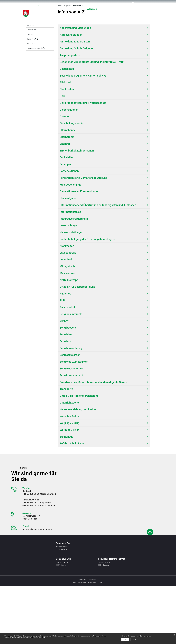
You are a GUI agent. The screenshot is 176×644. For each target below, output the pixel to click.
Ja (125, 640)
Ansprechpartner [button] (70, 113)
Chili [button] (62, 154)
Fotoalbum (31, 87)
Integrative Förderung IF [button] (74, 276)
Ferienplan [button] (66, 222)
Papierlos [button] (65, 351)
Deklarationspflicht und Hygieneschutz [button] (83, 161)
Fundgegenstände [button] (71, 242)
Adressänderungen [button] (71, 92)
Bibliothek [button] (66, 140)
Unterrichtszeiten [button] (70, 460)
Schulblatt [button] (66, 392)
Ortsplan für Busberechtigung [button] (77, 344)
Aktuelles (75, 9)
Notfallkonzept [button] (69, 338)
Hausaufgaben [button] (69, 256)
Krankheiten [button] (67, 304)
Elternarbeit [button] (67, 195)
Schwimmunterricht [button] (71, 433)
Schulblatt (31, 101)
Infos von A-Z (33, 97)
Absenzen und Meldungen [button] (75, 86)
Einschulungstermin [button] (72, 181)
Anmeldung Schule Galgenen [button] (77, 106)
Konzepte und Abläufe (36, 106)
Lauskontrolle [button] (68, 310)
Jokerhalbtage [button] (68, 283)
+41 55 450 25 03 (31, 560)
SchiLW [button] (64, 379)
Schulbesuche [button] (68, 385)
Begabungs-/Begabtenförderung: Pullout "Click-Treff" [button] (92, 120)
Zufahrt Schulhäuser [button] (72, 501)
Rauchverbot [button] (67, 365)
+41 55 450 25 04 (31, 563)
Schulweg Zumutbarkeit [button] (74, 419)
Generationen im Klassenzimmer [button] (79, 249)
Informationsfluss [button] (70, 270)
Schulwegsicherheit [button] (71, 426)
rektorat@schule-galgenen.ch (37, 587)
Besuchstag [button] (67, 127)
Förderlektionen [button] (69, 229)
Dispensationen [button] (69, 167)
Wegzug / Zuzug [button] (70, 481)
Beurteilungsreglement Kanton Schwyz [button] (83, 133)
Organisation (126, 9)
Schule (108, 9)
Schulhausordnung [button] (71, 406)
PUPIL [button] (63, 358)
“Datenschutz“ (43, 638)
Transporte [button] (66, 447)
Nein (134, 640)
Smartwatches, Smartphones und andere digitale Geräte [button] (93, 440)
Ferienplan (146, 9)
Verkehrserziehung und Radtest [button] (79, 467)
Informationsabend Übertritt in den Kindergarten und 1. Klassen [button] (98, 263)
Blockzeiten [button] (67, 147)
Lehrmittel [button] (66, 317)
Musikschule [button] (67, 331)
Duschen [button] (65, 174)
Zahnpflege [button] (67, 494)
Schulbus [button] (65, 399)
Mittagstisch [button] (67, 324)
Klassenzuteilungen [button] (71, 290)
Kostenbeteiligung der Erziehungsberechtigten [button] (88, 297)
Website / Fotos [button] (69, 474)
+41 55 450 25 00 (31, 552)
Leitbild (30, 92)
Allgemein (92, 9)
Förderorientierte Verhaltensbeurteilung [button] (83, 236)
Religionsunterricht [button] (71, 372)
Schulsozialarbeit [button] (70, 413)
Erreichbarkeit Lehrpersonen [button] (77, 208)
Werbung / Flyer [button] (69, 488)
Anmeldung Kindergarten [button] (75, 99)
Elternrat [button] (65, 201)
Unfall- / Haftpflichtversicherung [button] (79, 454)
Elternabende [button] (68, 188)
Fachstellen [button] (67, 215)
